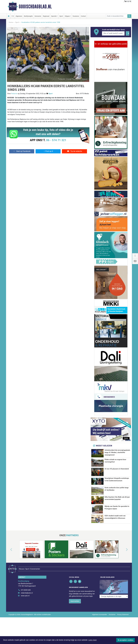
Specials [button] (54, 16)
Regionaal (46, 16)
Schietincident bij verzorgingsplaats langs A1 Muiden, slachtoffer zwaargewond (117, 453)
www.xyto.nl (25, 596)
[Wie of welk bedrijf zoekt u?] (113, 33)
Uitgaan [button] (67, 16)
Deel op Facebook (22, 151)
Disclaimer (112, 615)
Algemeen (19, 16)
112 (13, 16)
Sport (61, 16)
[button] (9, 550)
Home (11, 22)
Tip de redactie (74, 151)
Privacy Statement (123, 615)
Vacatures (76, 16)
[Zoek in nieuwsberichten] (117, 16)
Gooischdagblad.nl (35, 7)
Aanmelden (75, 601)
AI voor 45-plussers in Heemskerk (117, 469)
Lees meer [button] (93, 640)
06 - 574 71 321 (56, 140)
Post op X (48, 151)
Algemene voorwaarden (100, 615)
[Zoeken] (129, 16)
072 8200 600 (26, 590)
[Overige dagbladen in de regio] (114, 585)
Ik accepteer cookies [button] (126, 640)
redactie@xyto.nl (27, 593)
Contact (83, 16)
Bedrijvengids (28, 16)
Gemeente (38, 16)
